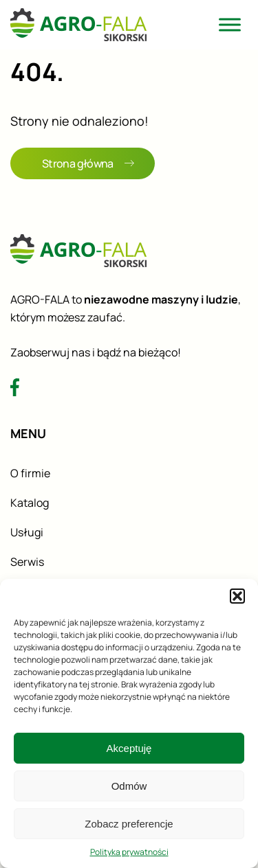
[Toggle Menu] (230, 24)
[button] (237, 596)
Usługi (27, 532)
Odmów (129, 786)
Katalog (30, 503)
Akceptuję (129, 748)
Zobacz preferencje (129, 824)
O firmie (30, 473)
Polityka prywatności (129, 852)
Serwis (27, 562)
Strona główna (88, 163)
